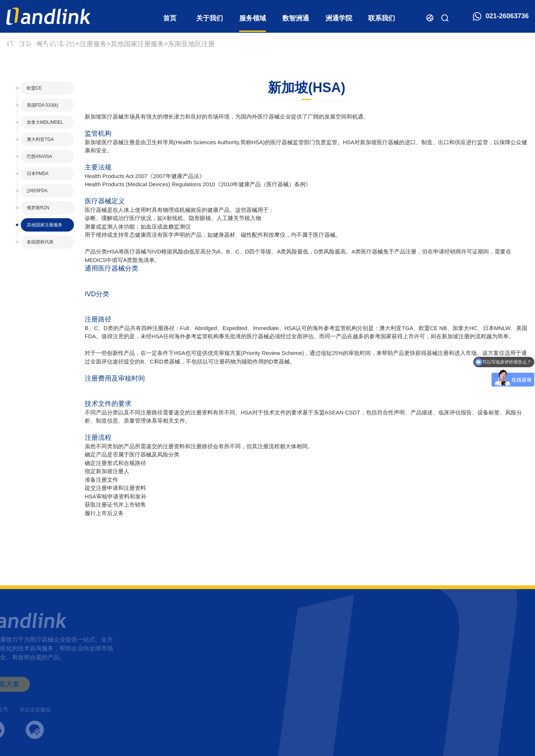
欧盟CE (34, 88)
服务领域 (253, 18)
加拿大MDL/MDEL (45, 122)
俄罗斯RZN (38, 208)
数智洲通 (296, 18)
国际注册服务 (87, 44)
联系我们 (382, 18)
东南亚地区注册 (191, 44)
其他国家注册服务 (137, 44)
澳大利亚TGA (40, 139)
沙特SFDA (37, 191)
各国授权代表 (40, 242)
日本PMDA (38, 174)
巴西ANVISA (39, 156)
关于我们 (210, 18)
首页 (170, 18)
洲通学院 (339, 18)
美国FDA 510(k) (43, 105)
